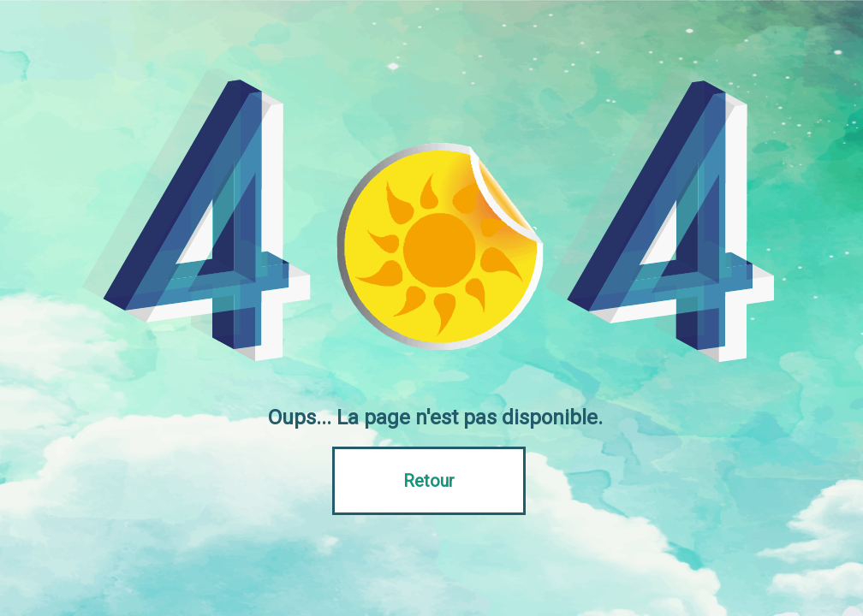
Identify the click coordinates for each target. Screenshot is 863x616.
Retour (429, 481)
